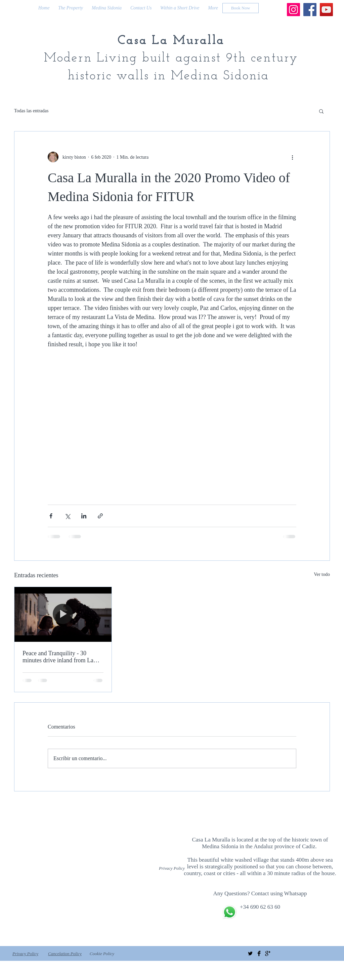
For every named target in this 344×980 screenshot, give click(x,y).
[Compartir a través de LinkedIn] (84, 516)
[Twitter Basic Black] (250, 953)
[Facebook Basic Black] (259, 953)
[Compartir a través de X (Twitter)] (67, 516)
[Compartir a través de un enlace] (100, 516)
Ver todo (322, 574)
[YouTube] (326, 10)
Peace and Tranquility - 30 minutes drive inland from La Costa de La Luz (58, 657)
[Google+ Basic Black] (268, 953)
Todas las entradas (31, 111)
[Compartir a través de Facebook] (51, 516)
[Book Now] (241, 8)
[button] (321, 111)
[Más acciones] (292, 157)
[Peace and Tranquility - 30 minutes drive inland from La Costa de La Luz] (63, 614)
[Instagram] (293, 10)
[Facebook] (310, 10)
